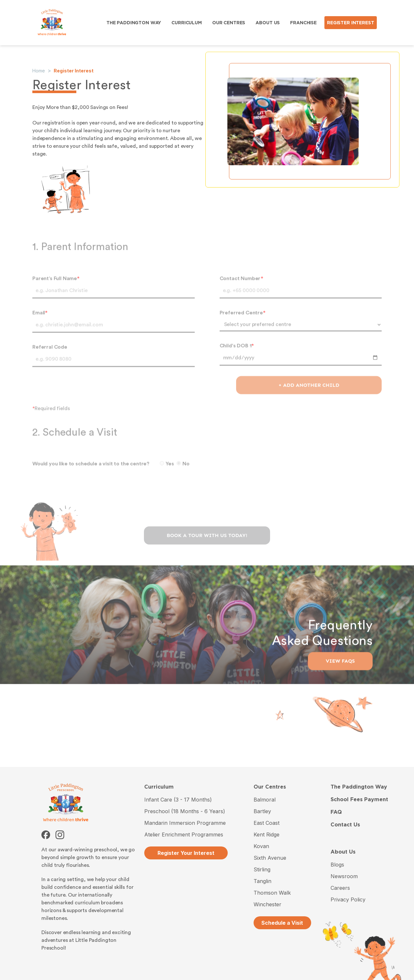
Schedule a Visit (282, 923)
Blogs (337, 865)
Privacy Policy (348, 899)
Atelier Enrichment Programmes (184, 835)
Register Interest (74, 71)
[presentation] (207, 515)
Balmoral (265, 800)
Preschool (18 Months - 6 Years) (185, 811)
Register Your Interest (186, 853)
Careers (340, 888)
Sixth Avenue (270, 858)
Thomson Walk (272, 893)
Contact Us (345, 825)
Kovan (261, 846)
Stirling (262, 869)
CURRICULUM (187, 23)
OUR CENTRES (229, 23)
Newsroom (344, 876)
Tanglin (262, 881)
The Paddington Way (359, 787)
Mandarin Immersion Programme (185, 823)
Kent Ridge (267, 835)
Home (39, 71)
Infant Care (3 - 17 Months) (178, 800)
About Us (343, 852)
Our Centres (270, 787)
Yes (167, 471)
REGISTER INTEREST (351, 23)
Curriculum (159, 787)
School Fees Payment (359, 799)
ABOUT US (268, 23)
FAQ (336, 812)
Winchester (267, 904)
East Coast (267, 823)
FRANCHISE (303, 23)
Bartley (262, 811)
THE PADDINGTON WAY (134, 23)
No (183, 471)
